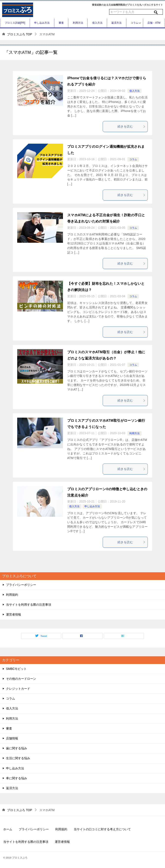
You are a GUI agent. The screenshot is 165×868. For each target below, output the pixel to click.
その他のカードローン (21, 679)
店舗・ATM (154, 23)
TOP (20, 34)
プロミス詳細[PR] (15, 23)
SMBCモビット (16, 669)
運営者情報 (14, 614)
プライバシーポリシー (21, 585)
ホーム (8, 829)
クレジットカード (18, 689)
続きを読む (131, 126)
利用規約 (12, 595)
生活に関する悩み (18, 758)
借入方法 (97, 23)
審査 (61, 23)
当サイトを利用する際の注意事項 (29, 605)
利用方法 (78, 23)
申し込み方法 (42, 23)
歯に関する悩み (17, 748)
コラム (134, 23)
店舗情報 (12, 738)
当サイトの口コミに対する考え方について (102, 829)
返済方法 (116, 23)
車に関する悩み (17, 778)
